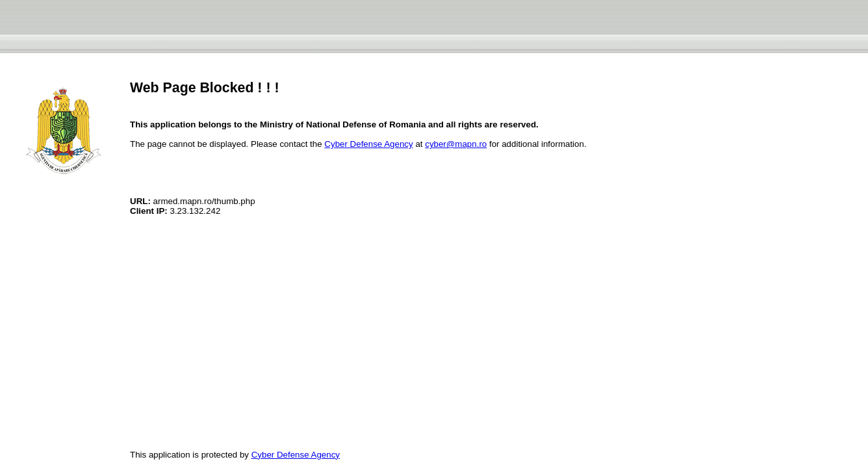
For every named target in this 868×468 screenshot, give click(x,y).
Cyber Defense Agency (368, 144)
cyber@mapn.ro (456, 144)
